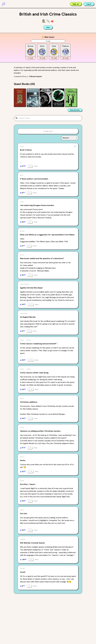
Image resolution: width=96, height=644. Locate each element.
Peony (24, 76)
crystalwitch (24, 313)
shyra (22, 457)
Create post (48, 131)
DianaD (22, 568)
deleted (23, 539)
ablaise (22, 231)
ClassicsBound (25, 284)
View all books (75, 110)
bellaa (22, 481)
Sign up (76, 4)
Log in (89, 4)
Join (48, 27)
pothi (22, 175)
